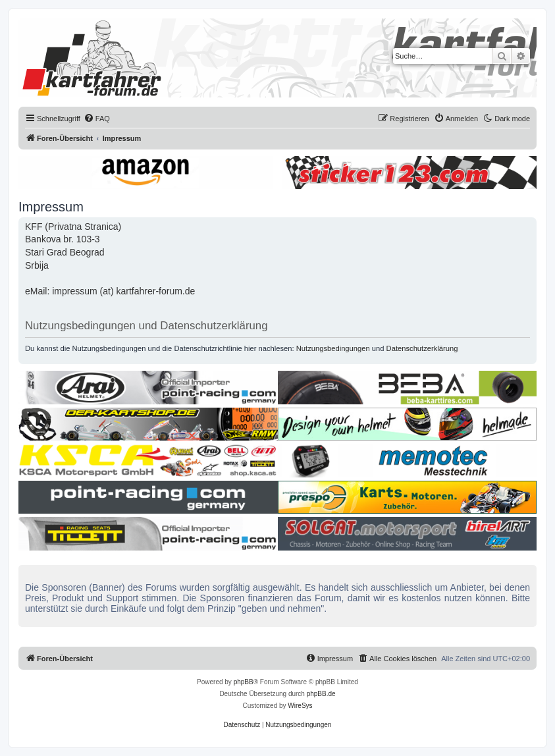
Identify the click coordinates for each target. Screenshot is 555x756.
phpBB (244, 682)
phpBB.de (321, 694)
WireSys (300, 706)
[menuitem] (97, 119)
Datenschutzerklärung (422, 348)
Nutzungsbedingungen (333, 348)
